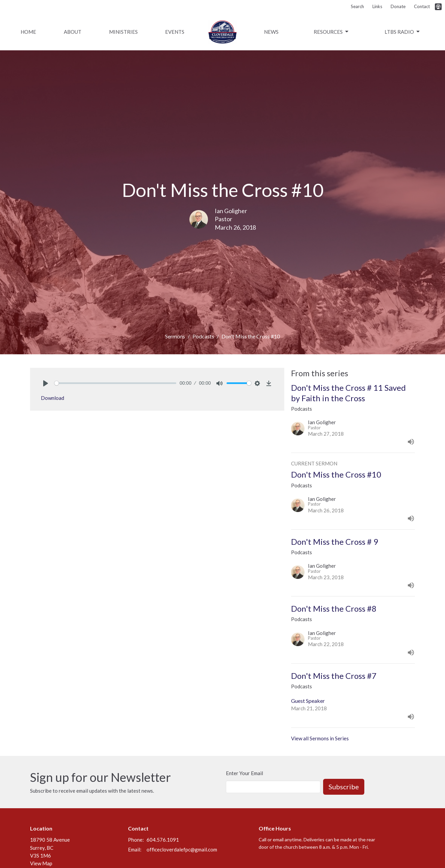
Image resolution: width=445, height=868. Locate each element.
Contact (422, 6)
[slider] (115, 383)
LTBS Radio (403, 32)
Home (28, 32)
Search (357, 6)
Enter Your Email (244, 773)
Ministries (123, 32)
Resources (332, 32)
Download (53, 398)
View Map (41, 863)
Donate (398, 6)
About (73, 32)
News (271, 32)
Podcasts (203, 336)
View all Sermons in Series (320, 738)
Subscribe (344, 787)
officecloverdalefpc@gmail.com (182, 849)
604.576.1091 (163, 840)
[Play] (46, 383)
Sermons (175, 336)
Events (175, 32)
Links (377, 6)
